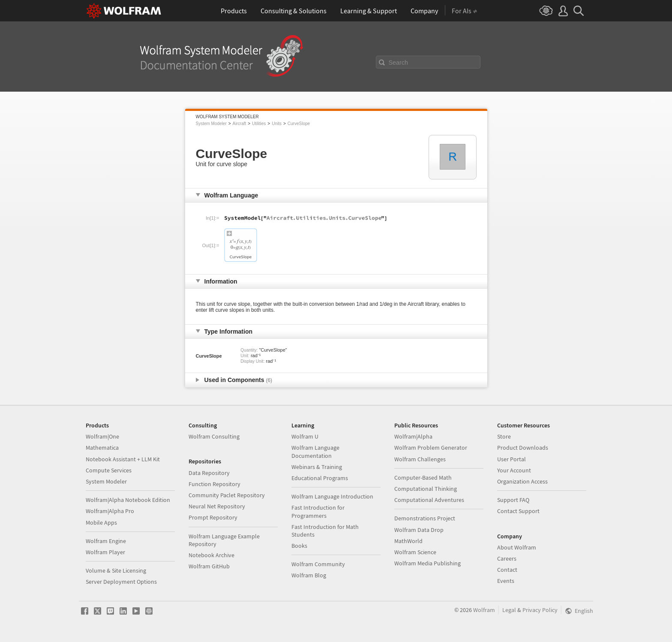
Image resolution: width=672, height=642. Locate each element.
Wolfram (484, 610)
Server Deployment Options (121, 582)
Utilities (259, 124)
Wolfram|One (102, 436)
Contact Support (518, 511)
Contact (507, 570)
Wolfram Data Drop (419, 530)
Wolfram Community (318, 564)
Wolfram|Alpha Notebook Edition (128, 500)
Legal (509, 610)
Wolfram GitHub (209, 566)
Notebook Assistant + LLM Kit (123, 459)
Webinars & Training (317, 467)
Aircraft (240, 124)
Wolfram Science (415, 552)
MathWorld (408, 541)
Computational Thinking (426, 489)
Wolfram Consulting (214, 436)
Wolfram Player (105, 552)
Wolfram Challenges (420, 459)
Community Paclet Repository (227, 495)
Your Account (514, 470)
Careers (507, 558)
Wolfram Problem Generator (431, 448)
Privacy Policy (540, 610)
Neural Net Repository (217, 506)
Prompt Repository (213, 517)
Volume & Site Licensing (116, 570)
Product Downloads (523, 448)
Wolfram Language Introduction (332, 496)
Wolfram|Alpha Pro (110, 511)
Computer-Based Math (423, 478)
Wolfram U (305, 436)
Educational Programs (320, 478)
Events (506, 581)
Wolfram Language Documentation (315, 451)
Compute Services (109, 470)
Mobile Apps (101, 523)
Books (299, 546)
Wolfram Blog (309, 575)
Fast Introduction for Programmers (318, 511)
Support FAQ (513, 500)
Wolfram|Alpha (413, 436)
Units (277, 124)
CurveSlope (299, 124)
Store (504, 436)
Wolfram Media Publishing (427, 563)
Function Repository (214, 484)
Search (399, 63)
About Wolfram (517, 547)
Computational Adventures (429, 500)
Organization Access (522, 481)
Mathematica (102, 448)
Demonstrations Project (425, 518)
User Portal (511, 459)
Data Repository (209, 473)
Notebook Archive (211, 555)
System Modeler (211, 124)
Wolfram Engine (106, 541)
